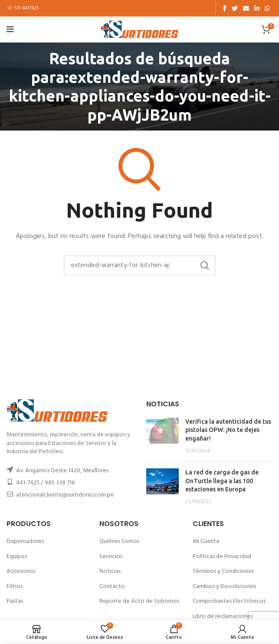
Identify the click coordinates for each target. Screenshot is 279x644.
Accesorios (21, 571)
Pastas (15, 601)
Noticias (110, 571)
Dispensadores (25, 541)
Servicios (111, 557)
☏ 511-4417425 (23, 8)
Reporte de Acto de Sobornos (139, 601)
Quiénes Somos (119, 541)
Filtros (15, 587)
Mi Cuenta (206, 541)
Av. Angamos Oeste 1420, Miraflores (62, 471)
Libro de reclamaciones (223, 616)
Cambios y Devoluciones (224, 587)
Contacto (112, 587)
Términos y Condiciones (223, 571)
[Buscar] (140, 265)
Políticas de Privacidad (222, 557)
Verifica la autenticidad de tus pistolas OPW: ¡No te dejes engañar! (228, 430)
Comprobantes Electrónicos (229, 601)
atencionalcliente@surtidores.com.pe (65, 495)
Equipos (17, 557)
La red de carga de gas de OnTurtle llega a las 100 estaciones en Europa (222, 481)
